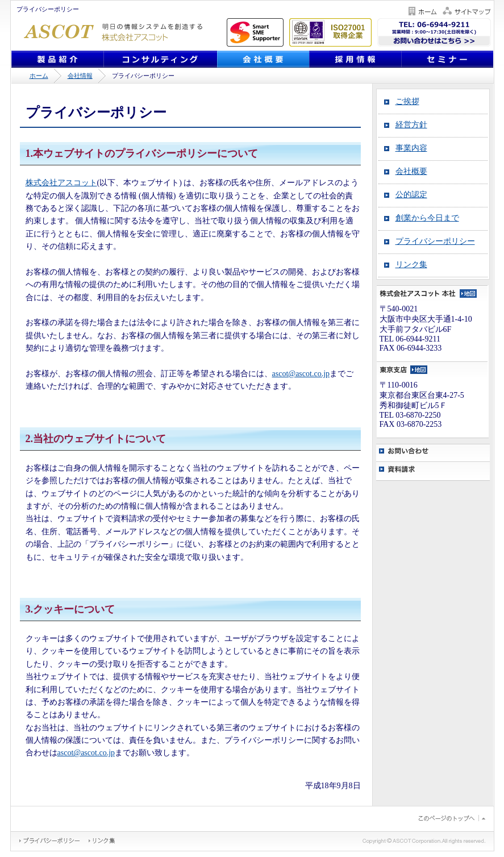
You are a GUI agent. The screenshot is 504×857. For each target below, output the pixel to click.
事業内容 (411, 148)
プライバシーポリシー (435, 241)
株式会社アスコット (61, 183)
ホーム (39, 76)
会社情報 (80, 76)
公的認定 (411, 195)
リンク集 (411, 265)
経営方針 (411, 125)
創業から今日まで (427, 218)
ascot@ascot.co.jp (301, 374)
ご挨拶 (407, 101)
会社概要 (411, 171)
